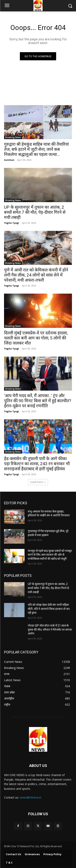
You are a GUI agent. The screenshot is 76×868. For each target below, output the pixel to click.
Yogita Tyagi (12, 223)
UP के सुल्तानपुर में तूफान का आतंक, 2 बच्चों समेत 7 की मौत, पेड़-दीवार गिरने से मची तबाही (35, 212)
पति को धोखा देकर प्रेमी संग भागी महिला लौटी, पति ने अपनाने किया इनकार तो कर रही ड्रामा (49, 609)
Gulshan (9, 160)
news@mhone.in (31, 797)
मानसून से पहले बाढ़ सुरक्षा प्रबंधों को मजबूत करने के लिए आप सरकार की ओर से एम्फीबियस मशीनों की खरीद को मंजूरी (50, 555)
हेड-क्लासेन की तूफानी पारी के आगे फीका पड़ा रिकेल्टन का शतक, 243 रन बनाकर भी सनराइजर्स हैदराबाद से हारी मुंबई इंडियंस (37, 464)
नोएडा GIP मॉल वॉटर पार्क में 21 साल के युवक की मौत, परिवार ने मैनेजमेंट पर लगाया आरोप (50, 630)
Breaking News (13, 137)
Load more (38, 482)
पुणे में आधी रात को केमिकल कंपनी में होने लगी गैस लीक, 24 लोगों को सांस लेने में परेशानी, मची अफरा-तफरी (36, 275)
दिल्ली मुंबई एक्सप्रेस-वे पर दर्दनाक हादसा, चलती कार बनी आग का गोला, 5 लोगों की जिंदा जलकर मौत (36, 338)
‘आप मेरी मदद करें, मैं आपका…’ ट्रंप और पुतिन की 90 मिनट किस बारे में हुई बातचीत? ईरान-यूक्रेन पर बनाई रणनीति (38, 401)
